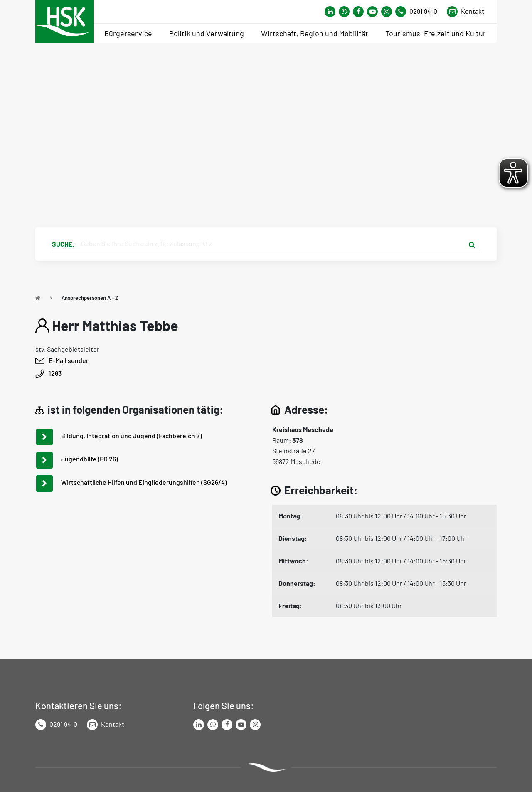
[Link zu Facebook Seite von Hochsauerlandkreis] (358, 12)
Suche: (63, 244)
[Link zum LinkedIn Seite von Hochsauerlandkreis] (199, 725)
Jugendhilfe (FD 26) (90, 459)
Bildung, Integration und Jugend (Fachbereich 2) (132, 435)
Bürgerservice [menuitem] (128, 33)
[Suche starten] (472, 244)
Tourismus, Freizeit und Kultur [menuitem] (436, 33)
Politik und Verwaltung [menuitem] (207, 33)
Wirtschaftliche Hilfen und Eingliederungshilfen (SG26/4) (144, 482)
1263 (55, 373)
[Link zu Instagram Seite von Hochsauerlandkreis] (387, 12)
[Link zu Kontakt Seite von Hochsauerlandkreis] (465, 12)
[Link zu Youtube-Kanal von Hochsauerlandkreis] (372, 12)
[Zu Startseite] (38, 298)
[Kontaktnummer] (419, 12)
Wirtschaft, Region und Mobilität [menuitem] (315, 33)
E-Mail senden (69, 360)
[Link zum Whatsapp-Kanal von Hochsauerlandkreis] (330, 12)
